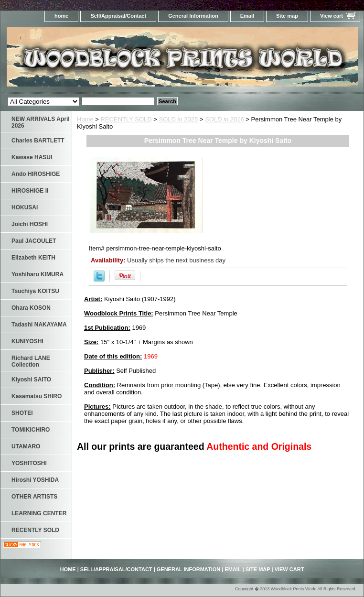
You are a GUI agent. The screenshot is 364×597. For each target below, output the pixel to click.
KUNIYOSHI (27, 341)
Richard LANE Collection (31, 361)
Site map (287, 16)
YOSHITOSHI (29, 463)
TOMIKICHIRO (31, 430)
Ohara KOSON (31, 308)
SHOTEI (22, 413)
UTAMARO (26, 446)
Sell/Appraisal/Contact (118, 16)
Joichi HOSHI (30, 224)
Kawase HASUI (32, 157)
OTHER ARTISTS (34, 497)
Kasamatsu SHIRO (37, 396)
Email (247, 16)
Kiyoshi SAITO (31, 380)
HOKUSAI (25, 207)
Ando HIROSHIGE (36, 174)
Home (85, 119)
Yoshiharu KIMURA (37, 274)
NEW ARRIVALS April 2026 (41, 122)
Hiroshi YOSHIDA (35, 480)
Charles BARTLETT (38, 141)
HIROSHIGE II (30, 191)
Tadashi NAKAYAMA (39, 325)
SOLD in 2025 (179, 119)
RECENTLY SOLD (126, 119)
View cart (332, 16)
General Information (193, 16)
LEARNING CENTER (39, 513)
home (61, 16)
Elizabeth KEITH (33, 258)
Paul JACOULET (34, 241)
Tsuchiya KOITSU (35, 291)
